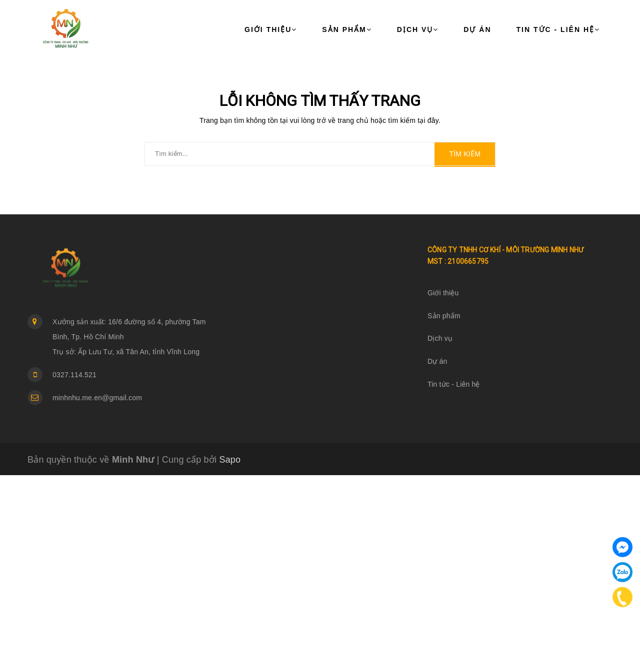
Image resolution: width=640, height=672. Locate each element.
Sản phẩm (347, 29)
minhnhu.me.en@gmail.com (97, 398)
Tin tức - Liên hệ (558, 29)
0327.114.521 (74, 375)
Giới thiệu (271, 29)
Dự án (477, 29)
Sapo (230, 460)
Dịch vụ (418, 29)
